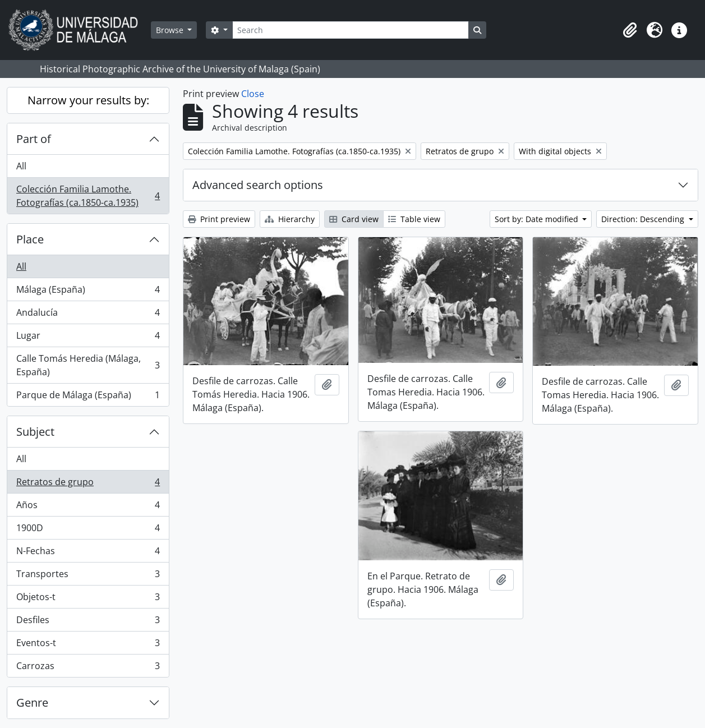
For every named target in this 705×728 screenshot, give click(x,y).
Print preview (219, 219)
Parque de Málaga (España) (88, 397)
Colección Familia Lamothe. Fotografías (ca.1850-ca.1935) (88, 196)
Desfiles (88, 622)
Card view (354, 219)
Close (253, 94)
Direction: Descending (644, 219)
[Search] (351, 30)
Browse (171, 30)
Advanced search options (258, 185)
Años (88, 507)
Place (30, 239)
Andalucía (88, 315)
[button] (630, 30)
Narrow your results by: (88, 100)
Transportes (88, 576)
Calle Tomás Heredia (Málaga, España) (88, 365)
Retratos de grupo (88, 484)
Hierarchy (290, 219)
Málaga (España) (88, 292)
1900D (88, 530)
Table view (414, 219)
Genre (32, 702)
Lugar (88, 338)
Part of (34, 139)
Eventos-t (88, 645)
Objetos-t (88, 599)
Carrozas (88, 668)
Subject (35, 432)
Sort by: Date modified (538, 219)
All (21, 166)
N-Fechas (88, 553)
